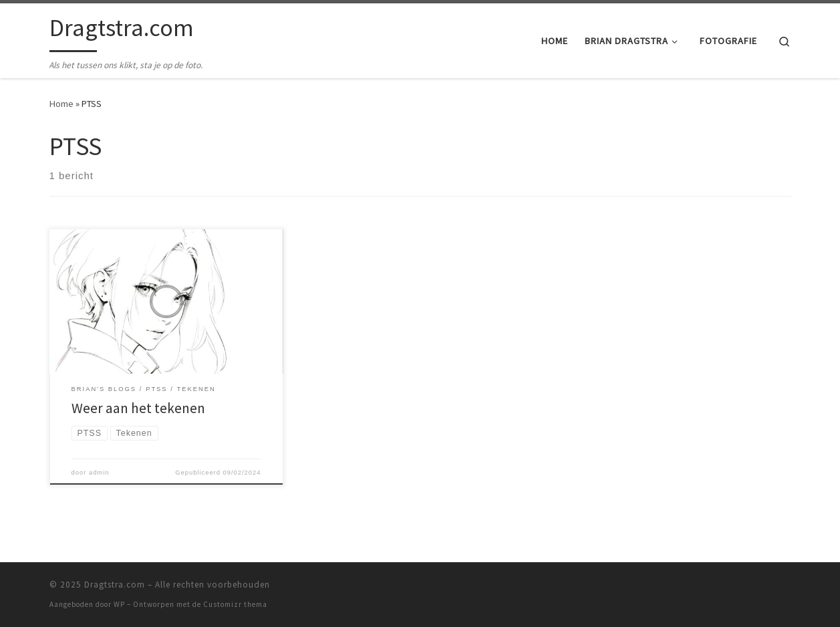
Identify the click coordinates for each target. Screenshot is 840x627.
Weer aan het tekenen (138, 408)
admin (99, 473)
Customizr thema (235, 604)
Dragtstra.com (115, 585)
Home (61, 104)
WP (119, 604)
